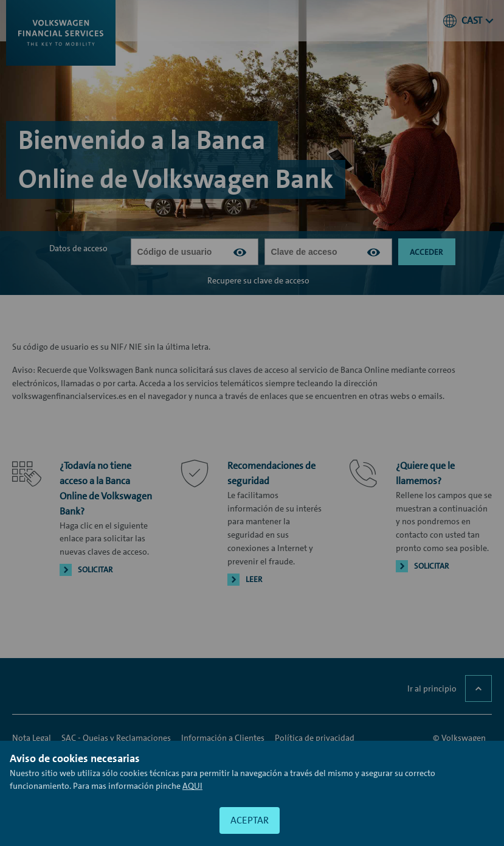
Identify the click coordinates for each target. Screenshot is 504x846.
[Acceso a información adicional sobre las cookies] (192, 786)
